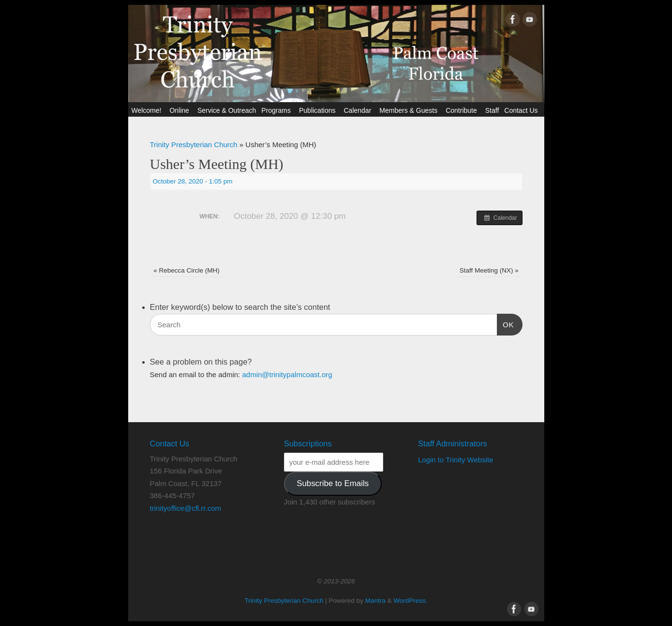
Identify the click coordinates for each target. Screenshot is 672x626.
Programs (277, 110)
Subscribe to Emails (333, 483)
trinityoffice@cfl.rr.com (186, 508)
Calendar (359, 110)
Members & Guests (410, 110)
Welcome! (148, 110)
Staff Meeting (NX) (489, 270)
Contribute (463, 110)
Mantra (375, 601)
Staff (492, 110)
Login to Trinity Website (456, 460)
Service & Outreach (227, 110)
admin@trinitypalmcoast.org (287, 374)
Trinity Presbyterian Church (194, 145)
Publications (319, 110)
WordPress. (410, 601)
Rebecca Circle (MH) (187, 270)
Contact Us (522, 110)
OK (506, 323)
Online (180, 110)
